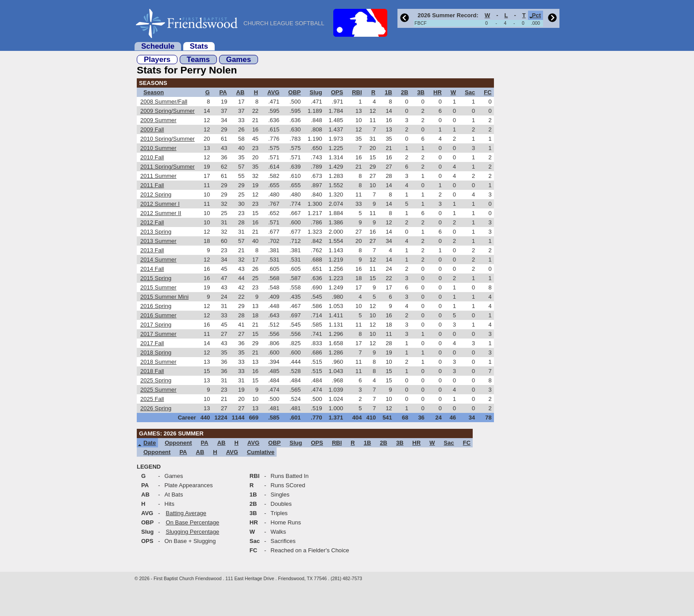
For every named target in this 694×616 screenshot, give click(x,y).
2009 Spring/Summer (168, 111)
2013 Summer (158, 241)
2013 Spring (156, 232)
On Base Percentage (193, 522)
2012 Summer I (160, 204)
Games (239, 60)
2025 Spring (156, 380)
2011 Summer (158, 176)
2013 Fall (152, 250)
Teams (198, 60)
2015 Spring (156, 278)
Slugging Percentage (193, 532)
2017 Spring (156, 325)
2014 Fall (152, 269)
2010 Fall (152, 157)
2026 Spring (156, 408)
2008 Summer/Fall (164, 102)
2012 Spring (156, 194)
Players (157, 60)
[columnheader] (447, 15)
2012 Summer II (161, 213)
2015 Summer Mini (164, 297)
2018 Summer (158, 362)
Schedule (158, 46)
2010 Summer (158, 148)
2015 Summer (158, 287)
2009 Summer (158, 120)
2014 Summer (158, 260)
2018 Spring (156, 352)
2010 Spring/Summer (168, 139)
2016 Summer (158, 315)
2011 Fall (152, 185)
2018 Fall (152, 371)
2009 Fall (152, 129)
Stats (199, 46)
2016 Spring (156, 306)
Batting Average (186, 513)
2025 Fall (152, 399)
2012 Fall (152, 222)
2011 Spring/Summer (168, 167)
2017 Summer (158, 334)
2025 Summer (158, 390)
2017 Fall (152, 343)
